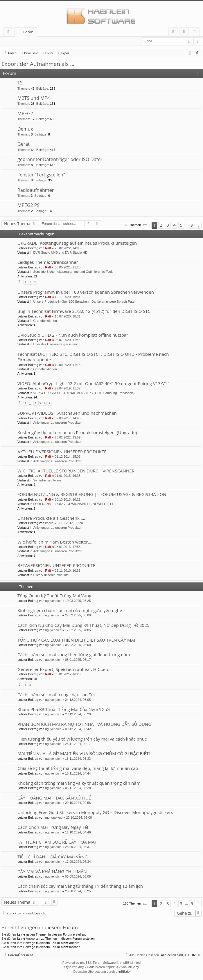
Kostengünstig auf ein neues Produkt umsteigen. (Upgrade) (77, 433)
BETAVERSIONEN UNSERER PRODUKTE (56, 566)
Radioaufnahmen (36, 190)
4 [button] (175, 225)
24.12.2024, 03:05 (78, 700)
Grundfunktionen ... (47, 321)
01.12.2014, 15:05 (68, 457)
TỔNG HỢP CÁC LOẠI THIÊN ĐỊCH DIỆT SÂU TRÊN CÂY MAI (76, 640)
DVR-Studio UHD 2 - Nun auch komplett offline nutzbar (73, 335)
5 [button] (181, 225)
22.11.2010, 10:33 (68, 571)
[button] (145, 226)
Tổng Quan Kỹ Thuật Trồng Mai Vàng (54, 596)
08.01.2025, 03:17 (78, 660)
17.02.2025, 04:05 (78, 630)
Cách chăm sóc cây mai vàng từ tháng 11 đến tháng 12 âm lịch (80, 886)
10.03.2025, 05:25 (78, 601)
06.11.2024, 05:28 (78, 788)
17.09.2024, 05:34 (78, 862)
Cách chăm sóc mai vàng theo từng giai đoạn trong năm (74, 655)
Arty (81, 967)
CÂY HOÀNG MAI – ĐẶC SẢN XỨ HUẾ (54, 798)
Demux (25, 129)
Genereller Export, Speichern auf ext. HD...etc (63, 669)
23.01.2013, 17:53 (68, 547)
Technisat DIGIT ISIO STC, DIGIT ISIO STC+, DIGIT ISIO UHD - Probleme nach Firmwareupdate (93, 357)
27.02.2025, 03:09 (78, 616)
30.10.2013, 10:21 (68, 500)
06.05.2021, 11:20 (68, 268)
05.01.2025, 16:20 (68, 674)
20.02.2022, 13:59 (68, 438)
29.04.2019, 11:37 (68, 389)
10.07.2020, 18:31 (68, 317)
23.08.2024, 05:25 (78, 891)
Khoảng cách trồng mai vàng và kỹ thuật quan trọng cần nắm (79, 783)
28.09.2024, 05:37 (78, 847)
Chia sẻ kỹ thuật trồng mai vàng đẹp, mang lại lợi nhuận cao (78, 768)
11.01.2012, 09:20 (70, 523)
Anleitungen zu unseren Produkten (58, 423)
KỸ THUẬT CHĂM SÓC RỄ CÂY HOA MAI (57, 842)
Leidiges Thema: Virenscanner (48, 262)
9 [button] (192, 225)
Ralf (48, 248)
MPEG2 (25, 114)
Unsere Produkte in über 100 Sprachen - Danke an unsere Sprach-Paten (85, 302)
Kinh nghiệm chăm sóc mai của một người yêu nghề (70, 611)
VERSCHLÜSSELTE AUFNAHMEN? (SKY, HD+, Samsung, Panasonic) (84, 393)
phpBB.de (123, 972)
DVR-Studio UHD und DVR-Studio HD (60, 253)
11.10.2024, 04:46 (78, 833)
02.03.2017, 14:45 (68, 418)
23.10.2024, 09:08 (79, 818)
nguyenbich (53, 601)
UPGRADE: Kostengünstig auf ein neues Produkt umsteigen (77, 243)
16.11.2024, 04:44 (78, 774)
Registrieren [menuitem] (196, 33)
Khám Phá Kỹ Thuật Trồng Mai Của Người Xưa (64, 710)
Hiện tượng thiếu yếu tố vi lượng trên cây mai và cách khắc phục (82, 739)
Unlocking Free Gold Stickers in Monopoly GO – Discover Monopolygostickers (95, 813)
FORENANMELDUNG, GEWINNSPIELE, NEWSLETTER (74, 504)
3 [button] (168, 225)
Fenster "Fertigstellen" (41, 175)
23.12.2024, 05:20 (78, 714)
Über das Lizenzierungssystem (55, 344)
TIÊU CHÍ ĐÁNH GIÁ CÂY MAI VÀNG (53, 857)
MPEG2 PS (28, 205)
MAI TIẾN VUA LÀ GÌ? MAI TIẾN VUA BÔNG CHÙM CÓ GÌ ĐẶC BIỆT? (84, 754)
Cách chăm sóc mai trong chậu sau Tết (56, 695)
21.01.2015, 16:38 (68, 476)
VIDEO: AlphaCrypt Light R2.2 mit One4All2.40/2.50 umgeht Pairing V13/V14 (94, 384)
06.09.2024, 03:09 (78, 877)
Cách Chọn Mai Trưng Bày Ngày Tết (53, 827)
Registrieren (40, 41)
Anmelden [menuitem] (186, 33)
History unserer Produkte (51, 575)
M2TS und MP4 (34, 98)
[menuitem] (173, 32)
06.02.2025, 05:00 (78, 645)
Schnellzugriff (9, 33)
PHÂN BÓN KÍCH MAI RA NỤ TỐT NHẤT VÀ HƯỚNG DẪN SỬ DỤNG (84, 724)
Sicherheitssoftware (47, 481)
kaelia (49, 523)
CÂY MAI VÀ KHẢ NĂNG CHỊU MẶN (52, 872)
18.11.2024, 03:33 (78, 759)
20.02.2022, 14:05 (68, 248)
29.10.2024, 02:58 (78, 803)
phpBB (85, 963)
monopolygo (54, 818)
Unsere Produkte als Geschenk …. (51, 518)
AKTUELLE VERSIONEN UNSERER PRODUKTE (62, 452)
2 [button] (161, 225)
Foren (28, 32)
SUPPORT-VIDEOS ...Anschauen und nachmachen (67, 413)
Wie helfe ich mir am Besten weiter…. (55, 542)
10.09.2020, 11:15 (68, 365)
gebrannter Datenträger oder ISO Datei (60, 160)
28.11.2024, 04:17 (78, 744)
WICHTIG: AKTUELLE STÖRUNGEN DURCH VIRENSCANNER (76, 471)
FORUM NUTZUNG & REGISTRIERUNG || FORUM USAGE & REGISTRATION (92, 494)
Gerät (24, 144)
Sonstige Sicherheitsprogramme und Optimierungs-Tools (73, 272)
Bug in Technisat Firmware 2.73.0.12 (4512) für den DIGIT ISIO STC (84, 311)
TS (20, 83)
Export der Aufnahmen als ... (38, 64)
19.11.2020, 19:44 (68, 297)
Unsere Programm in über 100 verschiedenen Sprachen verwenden (86, 292)
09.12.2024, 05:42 (78, 729)
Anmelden (15, 41)
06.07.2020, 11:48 (68, 340)
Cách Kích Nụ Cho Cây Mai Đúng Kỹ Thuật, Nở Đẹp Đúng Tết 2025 (83, 625)
